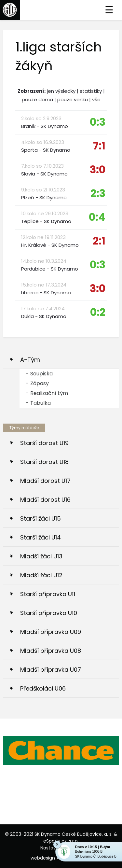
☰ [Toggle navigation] (109, 10)
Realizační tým (49, 393)
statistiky (91, 91)
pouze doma (37, 99)
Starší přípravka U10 (49, 613)
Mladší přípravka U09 (51, 632)
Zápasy (40, 383)
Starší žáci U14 (41, 537)
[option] (61, 750)
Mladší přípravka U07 (51, 670)
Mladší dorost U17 (45, 481)
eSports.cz (55, 841)
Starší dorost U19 (44, 443)
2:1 (99, 241)
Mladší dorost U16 (45, 500)
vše (96, 99)
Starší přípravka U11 (48, 594)
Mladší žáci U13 (41, 556)
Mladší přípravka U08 (51, 651)
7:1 (99, 146)
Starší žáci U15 (41, 518)
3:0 (98, 169)
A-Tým (30, 360)
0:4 (97, 217)
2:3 (98, 193)
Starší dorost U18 (44, 462)
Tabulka (41, 403)
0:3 (98, 122)
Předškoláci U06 (43, 688)
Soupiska (41, 374)
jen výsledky (61, 91)
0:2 (98, 312)
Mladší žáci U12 (41, 575)
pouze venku (73, 99)
